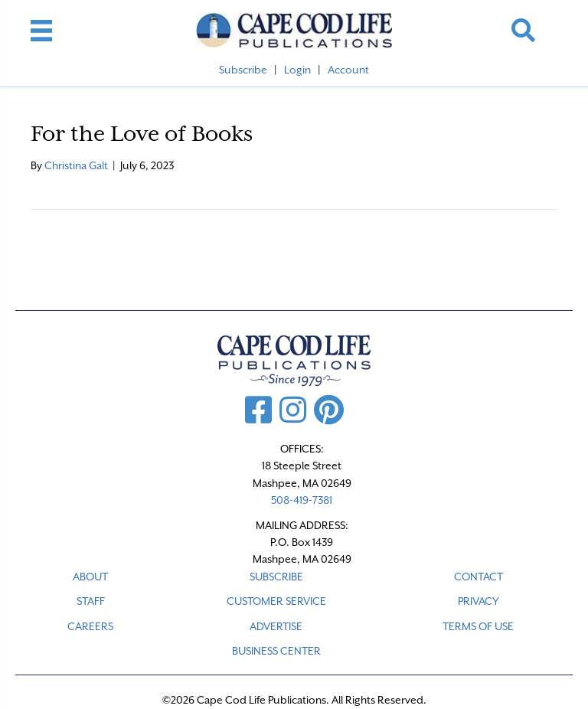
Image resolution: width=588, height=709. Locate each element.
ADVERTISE (276, 626)
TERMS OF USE (478, 626)
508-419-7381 (302, 500)
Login (297, 70)
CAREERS (90, 626)
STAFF (91, 601)
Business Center (276, 651)
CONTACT (479, 577)
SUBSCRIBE (276, 577)
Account (348, 70)
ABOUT (90, 577)
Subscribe (243, 70)
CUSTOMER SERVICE (276, 601)
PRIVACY (479, 601)
